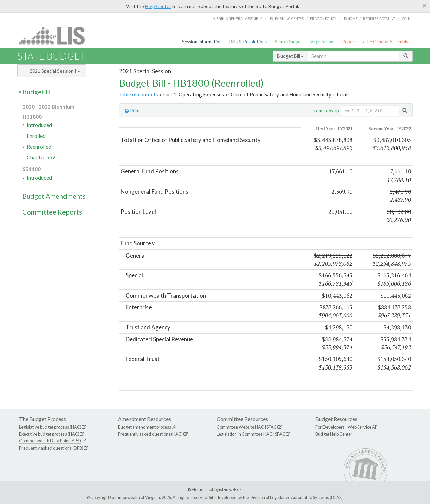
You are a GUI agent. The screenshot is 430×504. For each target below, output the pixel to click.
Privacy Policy (323, 18)
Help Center (158, 6)
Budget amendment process (144, 427)
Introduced (39, 125)
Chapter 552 (41, 157)
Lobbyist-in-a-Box (224, 489)
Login (405, 18)
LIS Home (195, 489)
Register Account (379, 18)
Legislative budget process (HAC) (50, 427)
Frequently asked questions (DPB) (51, 448)
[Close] (424, 6)
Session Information (202, 42)
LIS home (350, 18)
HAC (260, 427)
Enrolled (36, 136)
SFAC (272, 427)
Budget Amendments (54, 196)
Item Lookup (326, 110)
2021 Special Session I (55, 71)
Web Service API (363, 427)
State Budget (289, 42)
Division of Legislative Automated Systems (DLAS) (296, 497)
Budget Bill (290, 56)
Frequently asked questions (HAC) (150, 434)
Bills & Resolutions (248, 42)
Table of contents (138, 94)
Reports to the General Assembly (375, 42)
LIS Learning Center (286, 18)
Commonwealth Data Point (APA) (50, 441)
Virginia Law (322, 42)
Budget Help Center (334, 434)
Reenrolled (39, 146)
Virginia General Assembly (238, 18)
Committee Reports (52, 212)
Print (132, 111)
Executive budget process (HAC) (49, 434)
